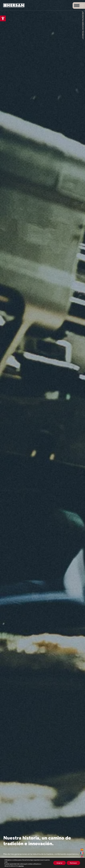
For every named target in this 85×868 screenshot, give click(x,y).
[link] (3, 18)
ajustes (21, 866)
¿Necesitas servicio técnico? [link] (83, 25)
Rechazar (73, 863)
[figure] (42, 434)
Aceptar (59, 863)
